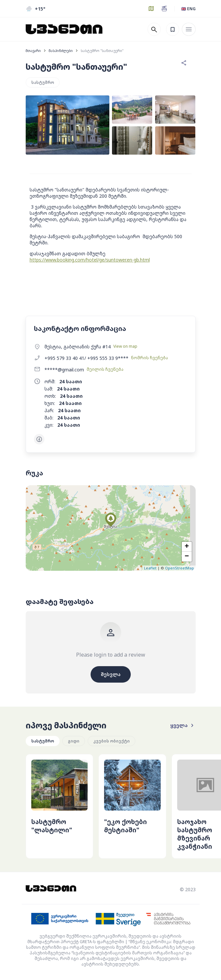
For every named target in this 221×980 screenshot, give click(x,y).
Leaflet (150, 568)
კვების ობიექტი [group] (111, 741)
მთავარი (33, 51)
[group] (60, 806)
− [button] (187, 557)
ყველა (183, 725)
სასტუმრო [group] (43, 741)
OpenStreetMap (180, 568)
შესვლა (111, 674)
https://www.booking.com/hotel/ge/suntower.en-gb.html (90, 260)
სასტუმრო (43, 82)
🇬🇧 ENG (188, 9)
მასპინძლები (61, 51)
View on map (125, 346)
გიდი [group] (74, 741)
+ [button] (187, 547)
